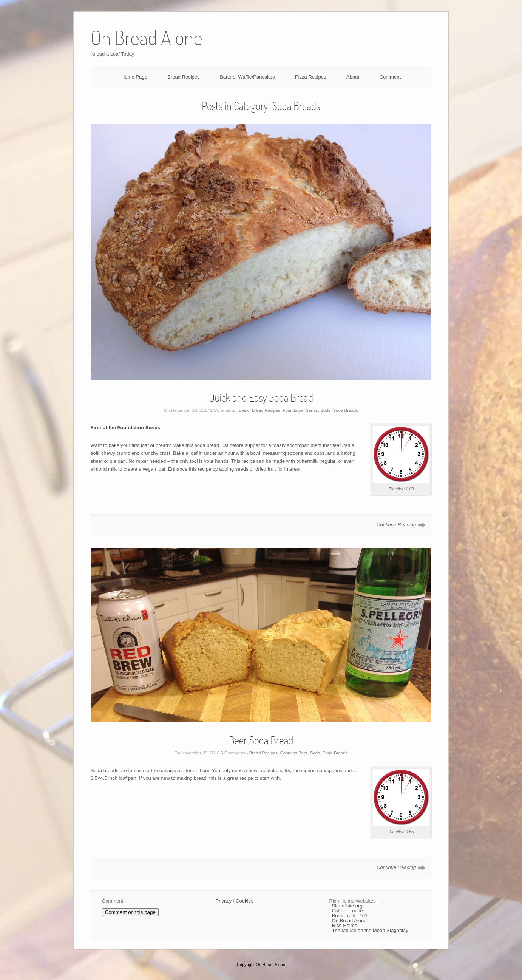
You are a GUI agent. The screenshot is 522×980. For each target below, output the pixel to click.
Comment (390, 77)
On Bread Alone (349, 920)
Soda (325, 410)
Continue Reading (396, 525)
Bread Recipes (183, 77)
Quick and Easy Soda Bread (261, 397)
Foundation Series (300, 410)
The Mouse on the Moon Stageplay (370, 930)
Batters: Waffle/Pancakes (247, 77)
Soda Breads (346, 410)
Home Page (134, 77)
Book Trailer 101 (350, 916)
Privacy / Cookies (235, 901)
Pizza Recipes (310, 77)
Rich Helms (344, 925)
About (353, 77)
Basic (244, 410)
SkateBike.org (347, 906)
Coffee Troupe (347, 911)
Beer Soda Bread (261, 740)
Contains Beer (294, 753)
